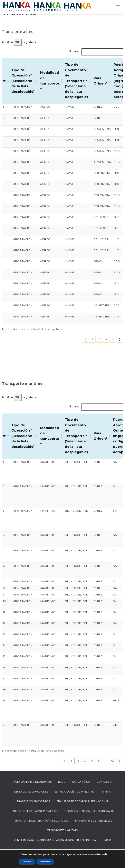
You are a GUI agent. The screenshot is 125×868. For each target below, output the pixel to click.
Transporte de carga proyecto (34, 811)
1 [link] (92, 339)
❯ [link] (120, 339)
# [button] (4, 81)
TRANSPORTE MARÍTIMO (62, 830)
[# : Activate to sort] (6, 81)
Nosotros (53, 850)
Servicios (73, 850)
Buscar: (75, 51)
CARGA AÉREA (81, 782)
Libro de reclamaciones (31, 792)
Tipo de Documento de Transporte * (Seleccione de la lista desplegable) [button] (76, 81)
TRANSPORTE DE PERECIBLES (93, 821)
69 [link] (113, 761)
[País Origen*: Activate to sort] (103, 81)
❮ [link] (85, 339)
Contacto (104, 782)
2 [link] (99, 339)
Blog (62, 782)
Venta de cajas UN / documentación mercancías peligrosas (56, 840)
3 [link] (106, 339)
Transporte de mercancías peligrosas (41, 821)
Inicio (108, 840)
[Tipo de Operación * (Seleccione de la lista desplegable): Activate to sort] (25, 81)
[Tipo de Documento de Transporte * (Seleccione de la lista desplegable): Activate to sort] (78, 81)
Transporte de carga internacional (82, 801)
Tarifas (106, 792)
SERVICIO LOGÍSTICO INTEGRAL (74, 792)
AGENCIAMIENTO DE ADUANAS (33, 782)
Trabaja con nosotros (33, 801)
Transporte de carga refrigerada (89, 811)
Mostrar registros (19, 42)
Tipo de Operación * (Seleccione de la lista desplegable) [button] (23, 81)
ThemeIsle (80, 859)
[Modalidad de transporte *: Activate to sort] (52, 81)
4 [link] (113, 339)
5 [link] (99, 761)
